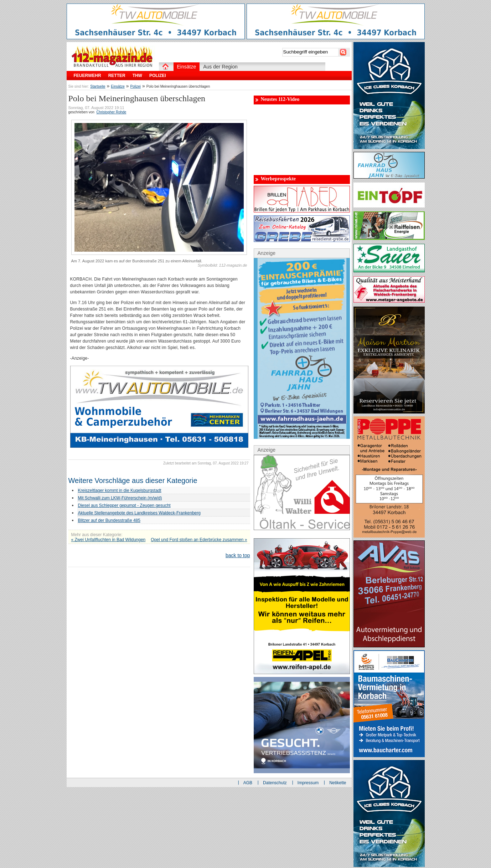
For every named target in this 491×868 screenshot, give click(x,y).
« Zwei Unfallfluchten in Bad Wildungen (108, 540)
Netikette (338, 783)
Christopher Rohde (111, 112)
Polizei (136, 86)
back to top (238, 555)
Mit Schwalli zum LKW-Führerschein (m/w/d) (120, 498)
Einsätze (118, 86)
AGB (248, 783)
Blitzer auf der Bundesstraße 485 (109, 520)
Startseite (98, 86)
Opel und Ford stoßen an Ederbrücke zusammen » (199, 540)
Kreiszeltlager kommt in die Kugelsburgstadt (120, 491)
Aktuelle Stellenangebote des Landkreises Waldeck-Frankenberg (139, 513)
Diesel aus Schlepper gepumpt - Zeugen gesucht (124, 505)
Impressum (308, 783)
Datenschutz (275, 783)
